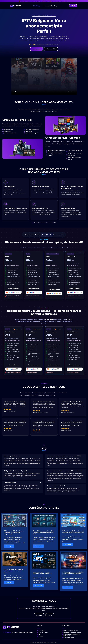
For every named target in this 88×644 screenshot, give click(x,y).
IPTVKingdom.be (7, 632)
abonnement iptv (48, 6)
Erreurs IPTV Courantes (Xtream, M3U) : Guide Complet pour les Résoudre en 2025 (44, 533)
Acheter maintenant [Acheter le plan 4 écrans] (54, 365)
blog (56, 6)
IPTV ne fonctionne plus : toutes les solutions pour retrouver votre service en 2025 (14, 571)
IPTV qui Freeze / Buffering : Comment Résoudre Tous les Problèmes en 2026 (73, 532)
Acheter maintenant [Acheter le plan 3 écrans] (34, 365)
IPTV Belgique (37, 6)
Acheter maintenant (13, 288)
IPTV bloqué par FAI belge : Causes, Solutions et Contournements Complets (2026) (14, 533)
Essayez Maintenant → (52, 16)
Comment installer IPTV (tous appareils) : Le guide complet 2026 (43, 573)
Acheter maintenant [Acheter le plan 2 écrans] (13, 365)
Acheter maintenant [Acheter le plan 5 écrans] (75, 365)
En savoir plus (9, 546)
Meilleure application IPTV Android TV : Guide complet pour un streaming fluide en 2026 (73, 573)
